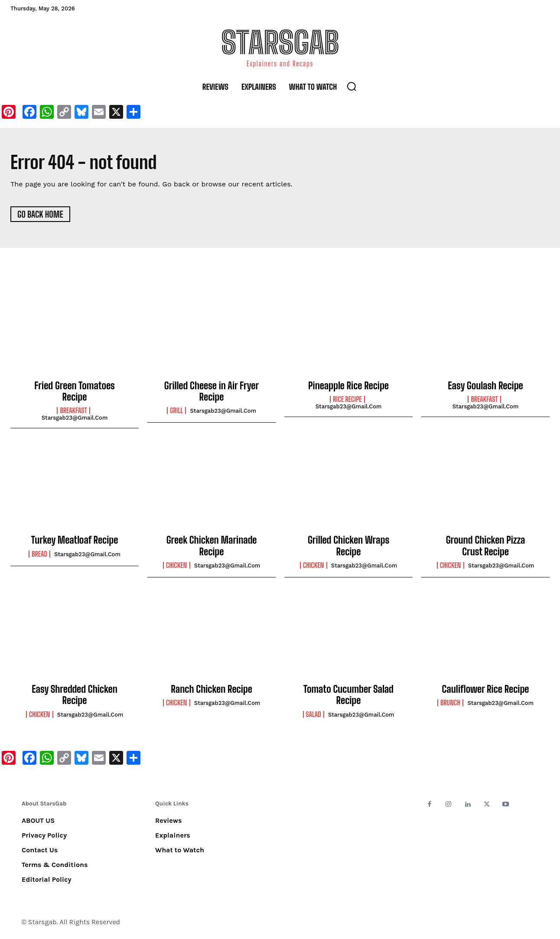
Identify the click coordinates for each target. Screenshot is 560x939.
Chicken (177, 566)
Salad (314, 715)
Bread (39, 554)
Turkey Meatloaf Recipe (75, 541)
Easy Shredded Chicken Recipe (75, 695)
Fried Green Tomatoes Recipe (75, 392)
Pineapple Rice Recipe (348, 386)
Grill (176, 411)
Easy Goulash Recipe (485, 386)
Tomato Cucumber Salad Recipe (348, 695)
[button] (352, 86)
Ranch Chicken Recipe (212, 690)
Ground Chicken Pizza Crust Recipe (486, 546)
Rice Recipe (347, 400)
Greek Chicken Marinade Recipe (212, 546)
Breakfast (73, 411)
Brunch (450, 704)
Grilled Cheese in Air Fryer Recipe (212, 392)
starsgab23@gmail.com (75, 419)
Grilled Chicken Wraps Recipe (348, 546)
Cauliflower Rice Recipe (486, 690)
